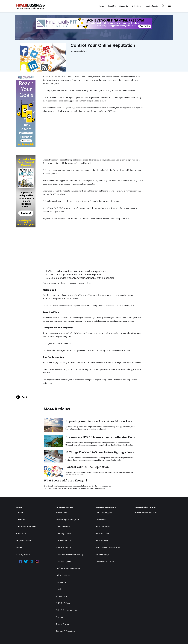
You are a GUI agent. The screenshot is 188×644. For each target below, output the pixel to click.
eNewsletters (101, 520)
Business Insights (103, 554)
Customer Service (63, 540)
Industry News (102, 540)
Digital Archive (23, 540)
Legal (58, 589)
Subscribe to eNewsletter (146, 513)
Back (24, 397)
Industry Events (151, 6)
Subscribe (124, 6)
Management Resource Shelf (108, 547)
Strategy (59, 617)
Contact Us (21, 534)
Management (62, 596)
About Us (112, 6)
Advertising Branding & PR (68, 520)
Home (101, 6)
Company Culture (63, 534)
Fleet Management (64, 561)
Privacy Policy (23, 554)
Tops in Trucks (62, 624)
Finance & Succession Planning (70, 554)
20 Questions (61, 513)
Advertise (136, 6)
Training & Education (65, 631)
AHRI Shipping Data (104, 513)
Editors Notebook (63, 547)
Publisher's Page (63, 603)
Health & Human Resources (68, 568)
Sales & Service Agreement (68, 610)
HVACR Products (103, 527)
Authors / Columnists (26, 527)
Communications (63, 527)
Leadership (61, 582)
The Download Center (105, 561)
